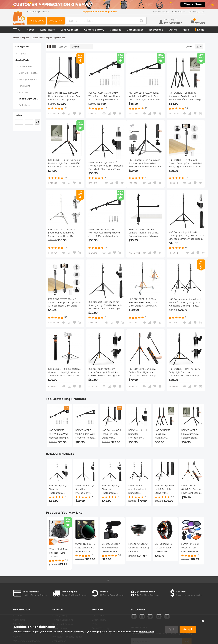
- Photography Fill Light (28, 80)
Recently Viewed (160, 12)
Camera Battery (94, 30)
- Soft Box (22, 93)
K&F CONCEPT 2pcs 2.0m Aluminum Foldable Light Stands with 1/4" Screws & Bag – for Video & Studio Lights (186, 97)
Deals (199, 30)
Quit (171, 629)
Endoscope (156, 30)
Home (16, 38)
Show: (189, 47)
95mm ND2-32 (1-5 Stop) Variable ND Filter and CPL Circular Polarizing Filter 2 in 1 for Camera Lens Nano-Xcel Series (85, 548)
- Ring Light (23, 86)
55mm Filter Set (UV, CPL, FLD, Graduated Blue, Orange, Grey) (190, 548)
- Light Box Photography (28, 73)
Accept (188, 629)
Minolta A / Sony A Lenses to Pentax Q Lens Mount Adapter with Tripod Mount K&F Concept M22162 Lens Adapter (139, 548)
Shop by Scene (36, 21)
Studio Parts (38, 38)
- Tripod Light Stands (28, 99)
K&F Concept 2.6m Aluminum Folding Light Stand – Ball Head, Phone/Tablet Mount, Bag (145, 163)
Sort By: (63, 47)
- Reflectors (23, 105)
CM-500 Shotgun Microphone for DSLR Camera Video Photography (111, 548)
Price (19, 116)
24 (198, 47)
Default (75, 47)
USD (197, 12)
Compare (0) (179, 12)
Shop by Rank (56, 21)
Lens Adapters (69, 30)
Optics (173, 30)
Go (37, 122)
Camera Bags (135, 30)
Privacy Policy (147, 632)
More (186, 30)
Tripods (30, 30)
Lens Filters (47, 30)
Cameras (116, 30)
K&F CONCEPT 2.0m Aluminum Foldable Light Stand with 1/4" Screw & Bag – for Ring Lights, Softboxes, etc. (65, 164)
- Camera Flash (24, 67)
